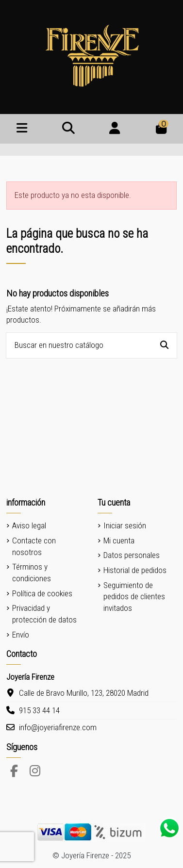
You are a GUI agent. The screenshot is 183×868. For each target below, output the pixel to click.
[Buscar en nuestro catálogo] (164, 346)
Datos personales (132, 555)
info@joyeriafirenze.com (58, 727)
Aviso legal (29, 525)
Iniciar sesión (125, 525)
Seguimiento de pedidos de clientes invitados (134, 597)
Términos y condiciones (32, 573)
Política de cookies (42, 593)
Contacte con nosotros (34, 546)
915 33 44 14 (39, 710)
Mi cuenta (119, 540)
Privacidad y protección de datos (44, 614)
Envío (21, 635)
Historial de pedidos (135, 570)
